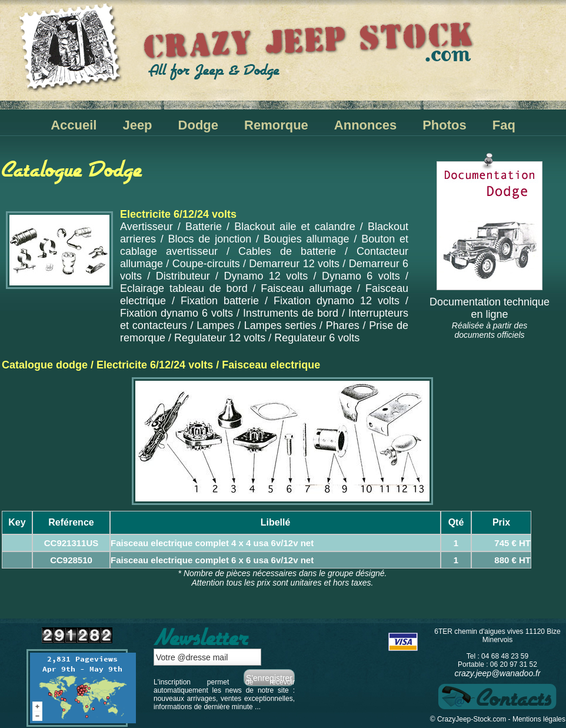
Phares (343, 325)
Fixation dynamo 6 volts (177, 313)
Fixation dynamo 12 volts (337, 301)
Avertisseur (147, 227)
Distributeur (183, 276)
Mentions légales (539, 719)
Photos (445, 125)
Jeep (137, 125)
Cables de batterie (287, 251)
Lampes (215, 325)
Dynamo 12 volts (266, 276)
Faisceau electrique (271, 365)
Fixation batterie (220, 301)
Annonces (365, 125)
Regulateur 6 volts (317, 338)
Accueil (74, 125)
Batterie (204, 227)
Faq (504, 125)
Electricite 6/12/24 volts (155, 365)
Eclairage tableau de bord (184, 288)
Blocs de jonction (210, 239)
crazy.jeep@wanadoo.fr (497, 673)
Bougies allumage (307, 239)
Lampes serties (280, 325)
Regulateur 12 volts (220, 338)
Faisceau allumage (306, 288)
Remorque (276, 125)
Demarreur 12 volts (294, 264)
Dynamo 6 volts (361, 276)
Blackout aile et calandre (294, 227)
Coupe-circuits (206, 264)
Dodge (198, 125)
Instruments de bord (291, 313)
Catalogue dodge (45, 365)
